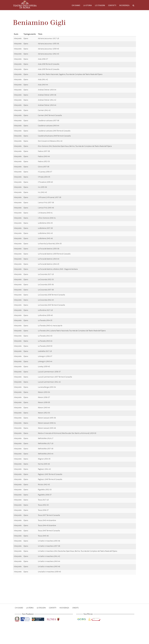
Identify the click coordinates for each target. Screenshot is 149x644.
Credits (75, 608)
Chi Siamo (76, 5)
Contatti (112, 5)
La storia (88, 5)
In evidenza (124, 5)
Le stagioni (100, 5)
